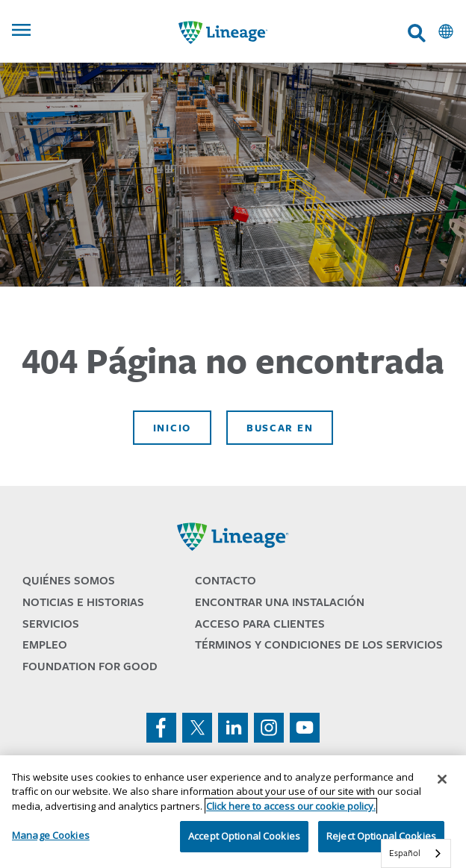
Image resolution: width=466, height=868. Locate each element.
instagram (269, 728)
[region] (233, 812)
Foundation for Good (90, 666)
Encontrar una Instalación (280, 602)
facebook (161, 728)
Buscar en (280, 428)
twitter (197, 728)
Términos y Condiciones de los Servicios (319, 644)
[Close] (442, 779)
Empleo (45, 644)
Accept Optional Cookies (244, 836)
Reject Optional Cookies (381, 836)
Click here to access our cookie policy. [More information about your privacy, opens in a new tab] (291, 806)
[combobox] (416, 853)
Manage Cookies (51, 835)
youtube (305, 728)
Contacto (226, 580)
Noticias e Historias (83, 602)
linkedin (233, 728)
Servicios (51, 624)
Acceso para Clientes (260, 624)
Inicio (172, 428)
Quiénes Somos (69, 580)
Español (405, 853)
